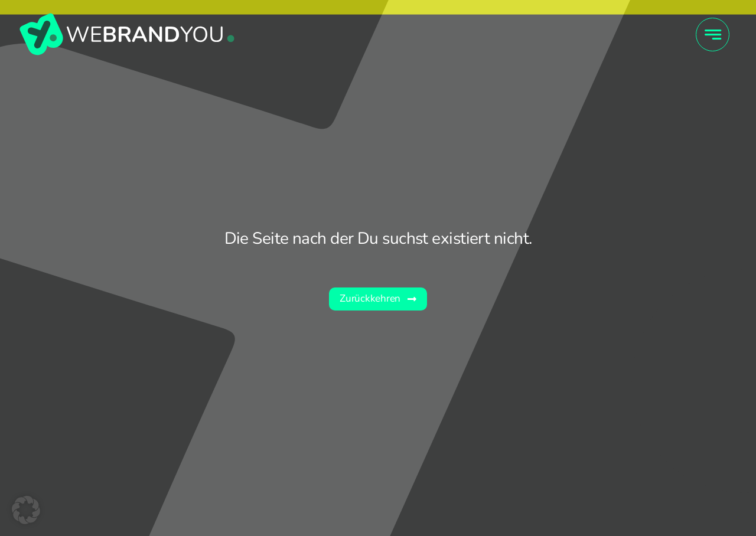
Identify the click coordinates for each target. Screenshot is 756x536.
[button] (26, 510)
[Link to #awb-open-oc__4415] (713, 35)
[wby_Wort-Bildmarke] (127, 17)
